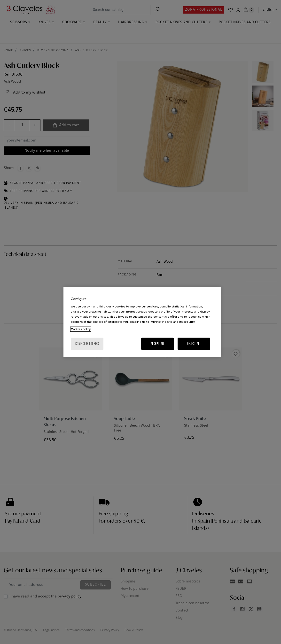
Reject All (194, 343)
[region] (142, 322)
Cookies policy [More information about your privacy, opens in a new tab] (81, 329)
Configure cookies (87, 343)
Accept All (158, 343)
